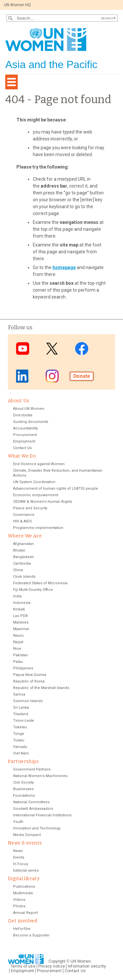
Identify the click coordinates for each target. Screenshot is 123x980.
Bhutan (19, 550)
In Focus (21, 864)
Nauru (18, 635)
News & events (25, 843)
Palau (18, 662)
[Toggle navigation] (11, 82)
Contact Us (22, 448)
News (18, 851)
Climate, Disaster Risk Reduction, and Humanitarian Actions (58, 473)
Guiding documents (31, 422)
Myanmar (21, 629)
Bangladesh (23, 557)
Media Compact (27, 835)
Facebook (82, 348)
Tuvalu (19, 740)
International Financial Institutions (42, 815)
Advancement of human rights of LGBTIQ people (56, 489)
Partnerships (23, 762)
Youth (18, 822)
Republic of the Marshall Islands (41, 688)
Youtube (23, 348)
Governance (24, 515)
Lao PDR (20, 616)
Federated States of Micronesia (40, 583)
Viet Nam (21, 753)
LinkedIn (23, 376)
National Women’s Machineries (40, 776)
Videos (19, 900)
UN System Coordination (34, 482)
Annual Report (25, 913)
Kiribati (19, 609)
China (18, 570)
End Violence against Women (39, 464)
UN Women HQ (17, 5)
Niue (17, 649)
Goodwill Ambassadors (33, 809)
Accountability (25, 428)
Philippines (23, 668)
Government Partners (32, 769)
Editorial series (26, 871)
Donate (82, 376)
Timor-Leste (24, 721)
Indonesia (22, 603)
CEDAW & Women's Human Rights (43, 502)
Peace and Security (30, 508)
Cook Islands (24, 577)
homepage (64, 267)
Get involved (22, 921)
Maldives (21, 622)
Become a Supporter (31, 935)
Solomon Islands (28, 701)
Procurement (25, 435)
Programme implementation (38, 528)
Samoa (19, 694)
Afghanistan (23, 544)
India (17, 596)
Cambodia (22, 563)
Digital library (24, 879)
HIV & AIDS (22, 521)
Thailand (21, 714)
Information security (87, 966)
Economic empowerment (36, 495)
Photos (19, 906)
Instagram (52, 376)
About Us (19, 401)
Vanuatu (20, 747)
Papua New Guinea (30, 675)
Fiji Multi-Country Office (33, 590)
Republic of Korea (29, 681)
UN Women (81, 961)
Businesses (23, 789)
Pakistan (20, 655)
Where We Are (25, 536)
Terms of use (23, 966)
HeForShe (22, 929)
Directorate (23, 415)
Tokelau (20, 727)
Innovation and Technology (37, 828)
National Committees (31, 802)
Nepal (18, 642)
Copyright (57, 961)
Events (19, 857)
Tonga (19, 734)
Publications (24, 887)
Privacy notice (52, 966)
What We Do (22, 456)
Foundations (24, 796)
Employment (24, 441)
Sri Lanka (21, 708)
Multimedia (23, 893)
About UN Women (29, 409)
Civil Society (23, 782)
